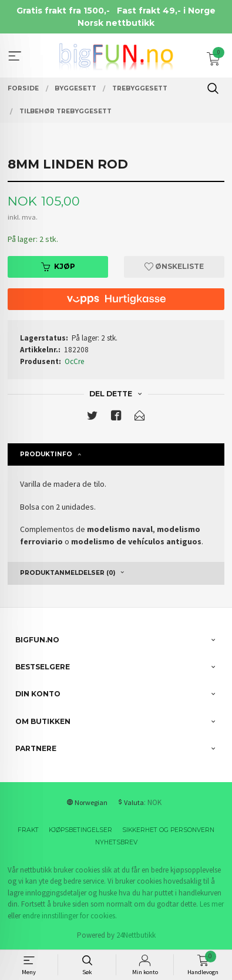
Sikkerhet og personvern (168, 830)
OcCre (74, 361)
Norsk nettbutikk (116, 23)
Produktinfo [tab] (46, 454)
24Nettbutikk (136, 935)
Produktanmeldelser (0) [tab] (68, 573)
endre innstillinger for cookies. (70, 916)
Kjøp (58, 266)
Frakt (28, 830)
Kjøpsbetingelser (80, 830)
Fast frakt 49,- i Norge (166, 11)
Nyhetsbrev (116, 842)
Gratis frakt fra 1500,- (63, 11)
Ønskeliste (174, 266)
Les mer (212, 904)
